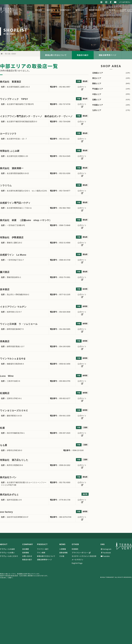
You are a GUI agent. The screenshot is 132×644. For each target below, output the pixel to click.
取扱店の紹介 (83, 55)
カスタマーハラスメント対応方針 (84, 556)
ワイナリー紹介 (43, 549)
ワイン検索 (41, 553)
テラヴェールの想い (7, 553)
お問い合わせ (27, 556)
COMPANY (65, 10)
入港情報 (63, 549)
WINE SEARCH (97, 10)
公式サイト (82, 88)
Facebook (106, 553)
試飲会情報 (63, 553)
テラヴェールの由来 (7, 549)
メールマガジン (78, 560)
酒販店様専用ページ (108, 55)
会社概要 (26, 549)
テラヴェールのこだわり (9, 556)
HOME (39, 10)
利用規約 (75, 549)
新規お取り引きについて (56, 55)
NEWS (112, 10)
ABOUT (51, 10)
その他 (62, 556)
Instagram (106, 549)
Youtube (105, 556)
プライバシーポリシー (81, 553)
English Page (77, 563)
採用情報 (26, 553)
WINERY (80, 10)
